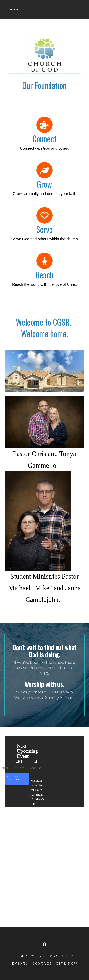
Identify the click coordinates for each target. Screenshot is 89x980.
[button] (14, 9)
